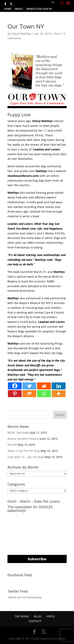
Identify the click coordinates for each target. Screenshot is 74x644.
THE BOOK (22, 616)
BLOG (38, 616)
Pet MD (12, 445)
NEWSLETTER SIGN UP (39, 9)
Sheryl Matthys (21, 34)
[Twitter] (29, 386)
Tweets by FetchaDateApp (25, 597)
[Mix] (29, 394)
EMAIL (12, 517)
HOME (8, 9)
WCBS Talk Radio (19, 433)
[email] (37, 524)
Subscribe (37, 559)
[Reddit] (44, 386)
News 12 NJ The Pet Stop (24, 451)
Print (57, 34)
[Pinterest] (15, 394)
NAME (12, 533)
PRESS (51, 616)
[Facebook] (15, 386)
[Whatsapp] (44, 394)
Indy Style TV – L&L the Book (26, 457)
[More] (59, 394)
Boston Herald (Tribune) (23, 439)
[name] (37, 540)
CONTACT (35, 621)
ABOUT (19, 9)
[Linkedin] (59, 386)
